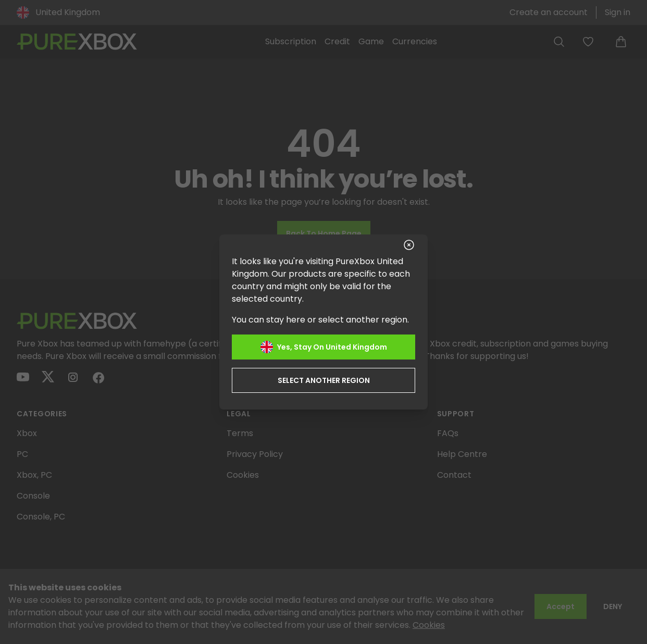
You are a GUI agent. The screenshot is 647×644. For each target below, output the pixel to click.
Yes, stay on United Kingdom (324, 347)
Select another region (324, 380)
